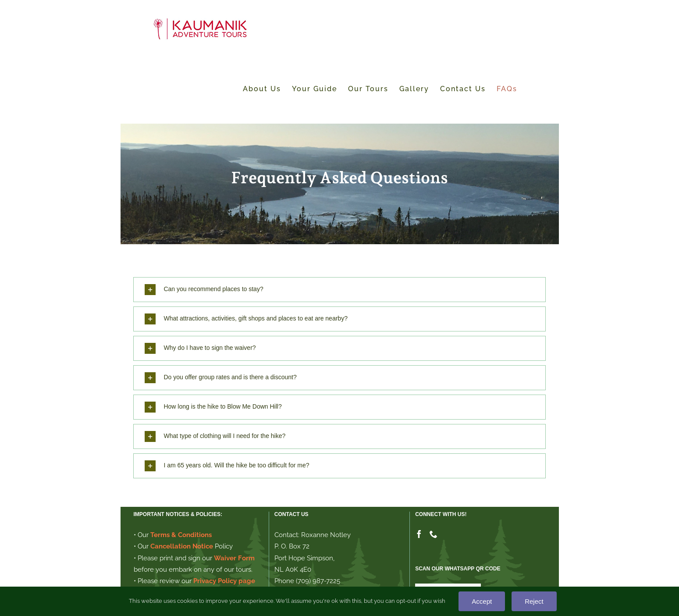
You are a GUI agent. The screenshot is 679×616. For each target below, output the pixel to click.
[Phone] (434, 534)
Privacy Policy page (224, 581)
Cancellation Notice (182, 546)
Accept (482, 601)
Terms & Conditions (181, 535)
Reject (534, 601)
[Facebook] (419, 534)
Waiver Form (234, 558)
